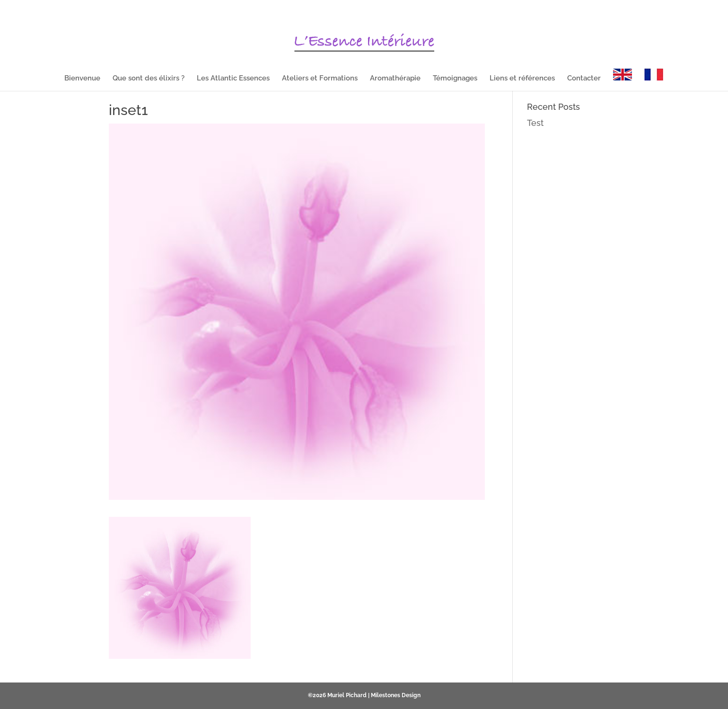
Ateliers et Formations (320, 79)
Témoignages (455, 79)
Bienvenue (82, 79)
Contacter (584, 79)
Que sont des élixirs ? (149, 79)
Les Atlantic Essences (233, 79)
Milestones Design (396, 695)
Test (535, 123)
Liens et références (522, 79)
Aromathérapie (395, 79)
